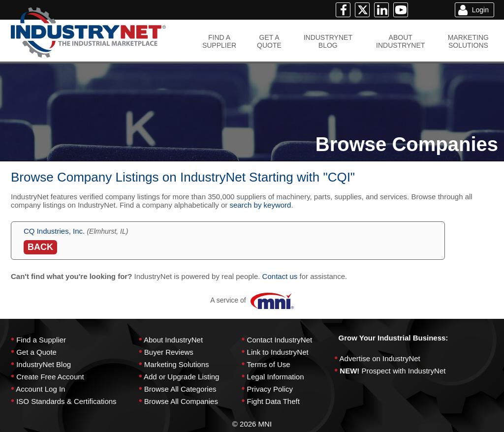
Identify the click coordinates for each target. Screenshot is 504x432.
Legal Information (276, 377)
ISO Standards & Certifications (66, 401)
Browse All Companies (181, 401)
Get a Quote (36, 352)
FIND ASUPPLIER (219, 41)
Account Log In (40, 389)
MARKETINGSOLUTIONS (468, 41)
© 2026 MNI (252, 424)
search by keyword (260, 205)
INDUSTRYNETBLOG (328, 41)
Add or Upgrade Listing (181, 377)
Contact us (280, 276)
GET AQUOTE (269, 41)
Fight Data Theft (273, 401)
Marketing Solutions (177, 364)
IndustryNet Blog (44, 364)
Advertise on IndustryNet (380, 358)
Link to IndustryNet (278, 352)
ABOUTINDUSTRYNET (400, 41)
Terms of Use (268, 364)
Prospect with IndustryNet (404, 371)
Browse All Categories (180, 389)
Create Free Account (50, 377)
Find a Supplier (41, 340)
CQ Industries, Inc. (54, 231)
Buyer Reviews (169, 352)
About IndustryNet (173, 340)
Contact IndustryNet (280, 340)
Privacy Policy (270, 389)
